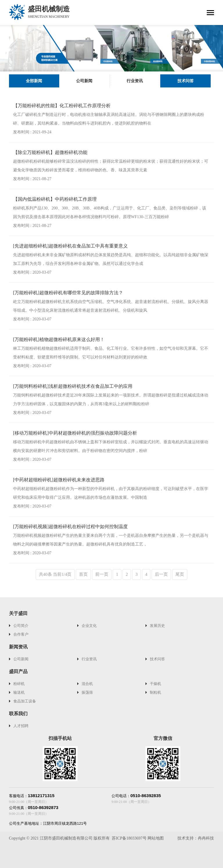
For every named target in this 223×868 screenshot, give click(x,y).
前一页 (102, 574)
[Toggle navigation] (210, 13)
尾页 (180, 574)
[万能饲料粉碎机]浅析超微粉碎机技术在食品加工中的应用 (73, 386)
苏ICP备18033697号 (129, 838)
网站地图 (156, 838)
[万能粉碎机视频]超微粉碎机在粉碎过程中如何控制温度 (70, 527)
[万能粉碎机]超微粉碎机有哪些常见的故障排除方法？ (68, 293)
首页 (83, 574)
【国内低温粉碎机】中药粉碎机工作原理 (55, 199)
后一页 (161, 574)
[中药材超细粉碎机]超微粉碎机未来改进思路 (59, 480)
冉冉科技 (206, 838)
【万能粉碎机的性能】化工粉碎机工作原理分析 (62, 106)
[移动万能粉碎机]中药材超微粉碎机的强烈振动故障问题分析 (75, 433)
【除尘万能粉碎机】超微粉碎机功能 (50, 152)
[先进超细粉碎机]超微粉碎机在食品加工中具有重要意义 (70, 246)
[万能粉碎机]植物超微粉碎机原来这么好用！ (59, 339)
